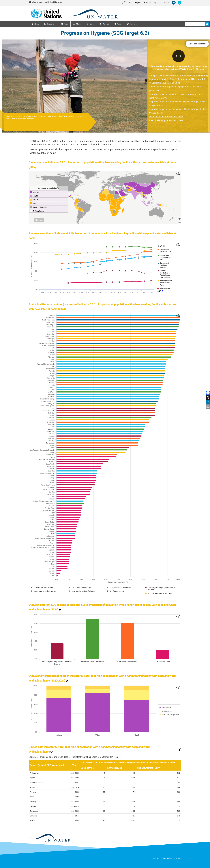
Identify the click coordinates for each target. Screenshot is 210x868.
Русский (157, 3)
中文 (130, 2)
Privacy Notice (166, 858)
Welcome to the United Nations (45, 2)
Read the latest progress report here (166, 120)
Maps (66, 24)
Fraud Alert (177, 858)
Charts (79, 24)
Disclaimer (39, 220)
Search (207, 24)
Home (37, 24)
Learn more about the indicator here (166, 117)
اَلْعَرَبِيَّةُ (123, 2)
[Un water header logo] (74, 14)
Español (167, 2)
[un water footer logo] (50, 838)
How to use (133, 24)
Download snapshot (197, 44)
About (119, 24)
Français (147, 2)
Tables (92, 24)
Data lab (106, 24)
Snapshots (51, 24)
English (138, 2)
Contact (156, 858)
